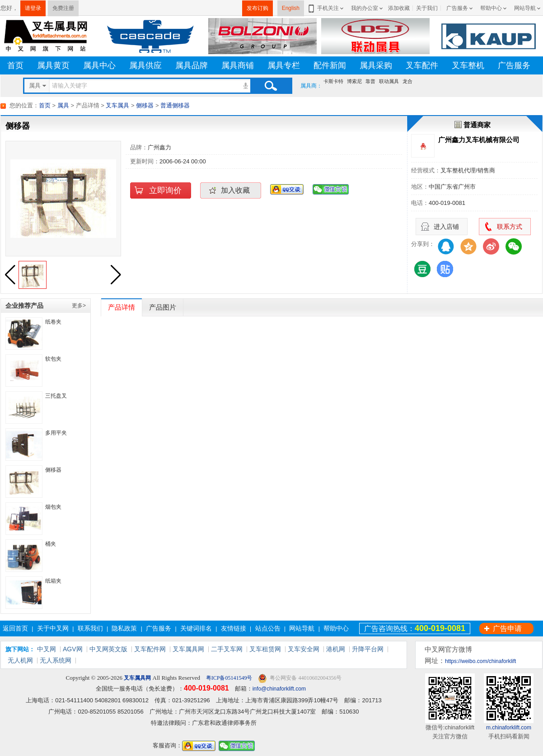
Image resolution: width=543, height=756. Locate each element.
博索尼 (354, 81)
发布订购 (257, 8)
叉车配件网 (150, 649)
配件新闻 (330, 65)
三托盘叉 (56, 396)
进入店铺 (446, 227)
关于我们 (427, 8)
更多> (79, 306)
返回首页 (15, 628)
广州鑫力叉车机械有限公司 (479, 140)
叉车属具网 (188, 649)
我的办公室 (365, 8)
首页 (15, 65)
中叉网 (47, 649)
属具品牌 (192, 65)
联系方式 (510, 227)
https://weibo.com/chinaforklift (480, 661)
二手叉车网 (227, 649)
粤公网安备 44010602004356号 (300, 678)
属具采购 (376, 65)
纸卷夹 (53, 322)
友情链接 (234, 628)
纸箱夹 (53, 581)
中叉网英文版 (108, 649)
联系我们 (90, 628)
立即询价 (165, 190)
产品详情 (122, 307)
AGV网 (73, 649)
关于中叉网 (53, 628)
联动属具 (389, 81)
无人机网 (20, 660)
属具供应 (145, 65)
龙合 (407, 81)
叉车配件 (422, 65)
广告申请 (507, 628)
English (291, 8)
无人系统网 (56, 660)
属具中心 (99, 65)
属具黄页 (53, 65)
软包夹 (53, 359)
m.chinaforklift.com (509, 728)
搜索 (271, 86)
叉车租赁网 (265, 649)
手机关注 (326, 8)
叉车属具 (117, 105)
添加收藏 (399, 8)
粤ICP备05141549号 (229, 678)
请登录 (33, 8)
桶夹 (51, 544)
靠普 (370, 81)
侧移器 (145, 105)
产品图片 (163, 307)
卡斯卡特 (333, 81)
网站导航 (525, 8)
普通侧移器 (175, 105)
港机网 (336, 649)
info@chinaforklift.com (279, 689)
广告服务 (457, 8)
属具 (63, 105)
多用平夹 (56, 433)
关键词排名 (196, 628)
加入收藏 (235, 190)
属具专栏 (284, 65)
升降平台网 (368, 649)
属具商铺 (238, 65)
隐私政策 (124, 628)
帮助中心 (491, 8)
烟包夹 (53, 507)
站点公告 (268, 628)
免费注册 (63, 8)
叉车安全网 (304, 649)
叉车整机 (468, 65)
